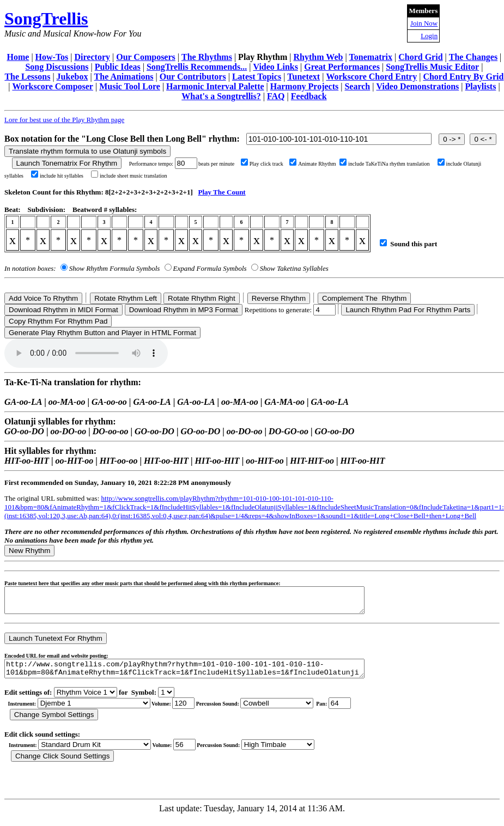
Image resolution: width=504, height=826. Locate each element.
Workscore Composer (53, 86)
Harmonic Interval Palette (215, 86)
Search (357, 86)
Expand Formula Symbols (210, 268)
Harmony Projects (304, 86)
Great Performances (342, 67)
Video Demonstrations (417, 86)
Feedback (309, 96)
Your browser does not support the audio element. (86, 353)
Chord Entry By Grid (463, 77)
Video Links (275, 67)
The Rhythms (207, 57)
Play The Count (222, 192)
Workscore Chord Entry (371, 77)
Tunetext (303, 77)
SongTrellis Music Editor (432, 67)
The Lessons (27, 77)
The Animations (124, 77)
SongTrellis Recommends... (197, 67)
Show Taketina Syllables (294, 268)
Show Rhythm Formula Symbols (114, 268)
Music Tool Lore (130, 86)
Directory (92, 57)
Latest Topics (257, 77)
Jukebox (72, 77)
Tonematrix (371, 57)
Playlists (481, 86)
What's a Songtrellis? (221, 96)
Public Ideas (118, 67)
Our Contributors (193, 77)
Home (18, 57)
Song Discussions (57, 67)
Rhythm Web (318, 57)
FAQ (276, 96)
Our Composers (146, 57)
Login (429, 36)
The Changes (473, 57)
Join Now (424, 23)
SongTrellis (46, 19)
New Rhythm (29, 551)
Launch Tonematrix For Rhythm (67, 163)
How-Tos (52, 57)
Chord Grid (420, 57)
